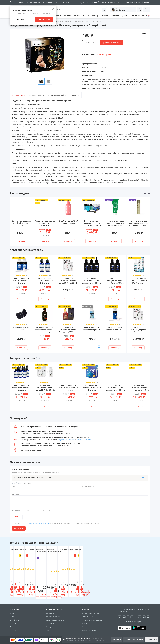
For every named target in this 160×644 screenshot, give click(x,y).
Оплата (77, 16)
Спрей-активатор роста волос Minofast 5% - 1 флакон (138, 281)
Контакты (13, 621)
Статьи (62, 2)
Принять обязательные (134, 639)
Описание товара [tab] (19, 95)
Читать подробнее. (97, 641)
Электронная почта (88, 486)
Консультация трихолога (135, 16)
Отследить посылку (110, 16)
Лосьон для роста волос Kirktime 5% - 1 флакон (115, 330)
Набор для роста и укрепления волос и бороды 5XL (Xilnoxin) (92, 223)
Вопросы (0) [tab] (75, 95)
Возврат (85, 621)
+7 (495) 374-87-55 (88, 2)
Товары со (25, 358)
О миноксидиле (87, 614)
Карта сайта (14, 628)
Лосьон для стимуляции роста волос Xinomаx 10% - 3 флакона (91, 282)
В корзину (90, 43)
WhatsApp (70, 440)
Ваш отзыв (16, 494)
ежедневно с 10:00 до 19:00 (110, 2)
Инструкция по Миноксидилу (48, 2)
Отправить (19, 528)
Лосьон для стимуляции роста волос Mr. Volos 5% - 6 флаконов (45, 389)
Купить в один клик (111, 43)
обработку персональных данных (39, 523)
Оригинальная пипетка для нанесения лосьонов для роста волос (22, 575)
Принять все (152, 639)
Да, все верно (44, 19)
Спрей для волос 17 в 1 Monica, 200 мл (68, 222)
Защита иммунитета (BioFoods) (68, 573)
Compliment (101, 72)
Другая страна (105, 54)
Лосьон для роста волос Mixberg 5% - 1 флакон (91, 330)
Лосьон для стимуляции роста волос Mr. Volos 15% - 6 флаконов (139, 389)
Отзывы (85, 16)
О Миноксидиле (31, 2)
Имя (14, 486)
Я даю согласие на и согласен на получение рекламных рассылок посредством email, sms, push (58, 523)
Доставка (67, 16)
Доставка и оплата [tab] (37, 95)
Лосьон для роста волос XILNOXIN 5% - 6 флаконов (92, 388)
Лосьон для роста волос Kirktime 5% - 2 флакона (21, 281)
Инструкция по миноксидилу (92, 618)
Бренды (12, 614)
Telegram (61, 440)
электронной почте (85, 440)
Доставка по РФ (51, 611)
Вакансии (13, 625)
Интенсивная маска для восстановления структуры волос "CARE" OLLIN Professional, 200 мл (115, 225)
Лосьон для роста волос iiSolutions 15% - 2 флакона (45, 281)
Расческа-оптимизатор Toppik (21, 328)
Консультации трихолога (90, 611)
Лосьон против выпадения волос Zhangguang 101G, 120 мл (68, 331)
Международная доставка (55, 618)
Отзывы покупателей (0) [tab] (57, 95)
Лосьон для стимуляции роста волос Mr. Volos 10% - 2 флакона (115, 575)
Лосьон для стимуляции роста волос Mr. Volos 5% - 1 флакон (68, 282)
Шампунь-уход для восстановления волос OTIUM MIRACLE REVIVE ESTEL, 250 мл (139, 224)
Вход (144, 477)
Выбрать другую (23, 19)
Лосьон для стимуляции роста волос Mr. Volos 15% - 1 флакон (138, 331)
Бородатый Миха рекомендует (120, 10)
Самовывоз (50, 621)
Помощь (69, 2)
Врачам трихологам (89, 628)
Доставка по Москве (53, 614)
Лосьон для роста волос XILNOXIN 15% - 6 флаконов (68, 388)
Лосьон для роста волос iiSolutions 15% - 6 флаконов (21, 388)
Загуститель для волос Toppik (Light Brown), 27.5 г (21, 223)
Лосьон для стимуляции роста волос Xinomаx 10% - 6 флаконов (115, 389)
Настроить (117, 639)
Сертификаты (14, 618)
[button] (9, 571)
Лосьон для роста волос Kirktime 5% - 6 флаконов (45, 223)
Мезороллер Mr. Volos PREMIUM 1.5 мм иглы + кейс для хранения (92, 574)
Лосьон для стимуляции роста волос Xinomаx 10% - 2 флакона (115, 282)
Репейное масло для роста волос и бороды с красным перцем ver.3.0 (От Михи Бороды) (45, 332)
